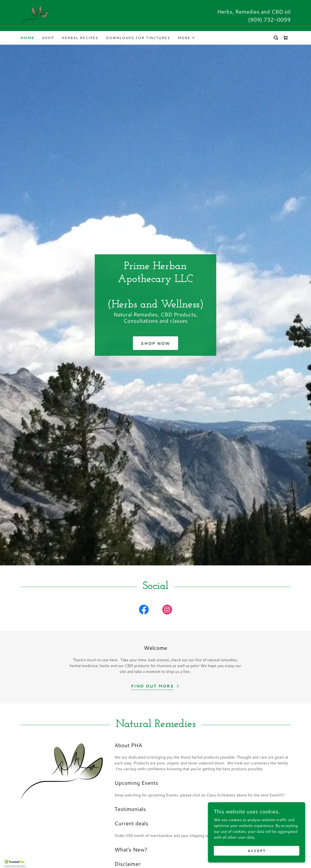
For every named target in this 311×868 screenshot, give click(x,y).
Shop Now (155, 343)
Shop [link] (48, 38)
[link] (34, 15)
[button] (187, 38)
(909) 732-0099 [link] (269, 20)
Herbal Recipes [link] (80, 38)
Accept (257, 851)
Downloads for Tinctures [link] (138, 38)
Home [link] (27, 38)
